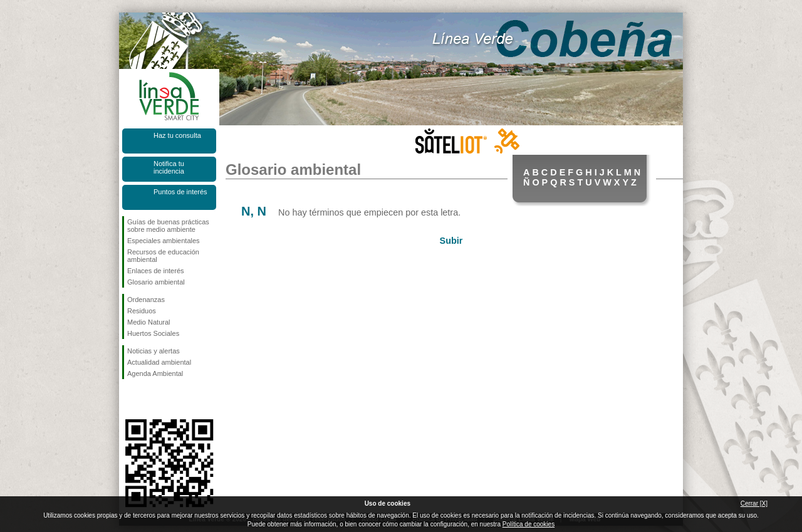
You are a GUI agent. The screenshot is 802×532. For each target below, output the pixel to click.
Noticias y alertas (154, 351)
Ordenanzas (146, 300)
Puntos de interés (180, 192)
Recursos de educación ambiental (163, 256)
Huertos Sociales (153, 333)
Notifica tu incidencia (169, 167)
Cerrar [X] (754, 503)
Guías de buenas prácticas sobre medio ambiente (168, 226)
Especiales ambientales (164, 241)
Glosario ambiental (156, 282)
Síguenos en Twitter (150, 399)
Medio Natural (148, 322)
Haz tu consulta (177, 135)
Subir (451, 241)
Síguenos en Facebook (130, 399)
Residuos (142, 311)
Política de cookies (529, 524)
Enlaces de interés (156, 271)
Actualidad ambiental (159, 362)
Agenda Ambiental (155, 373)
